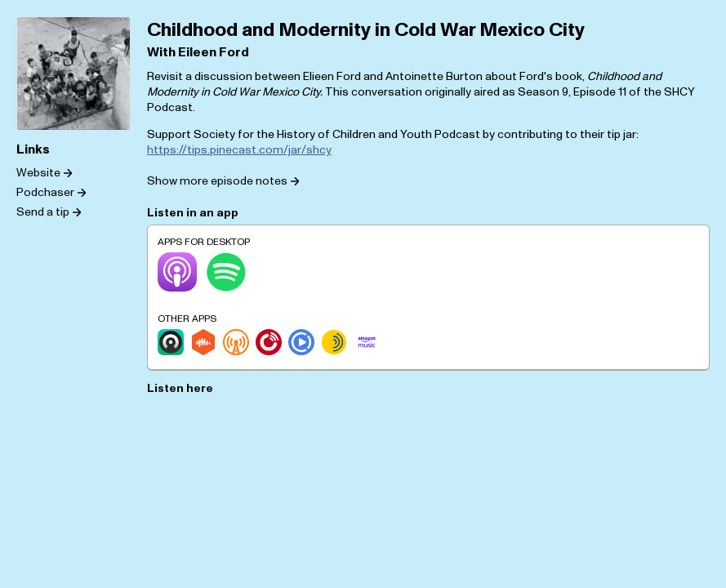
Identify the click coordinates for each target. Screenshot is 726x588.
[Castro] (171, 342)
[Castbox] (203, 342)
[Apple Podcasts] (177, 272)
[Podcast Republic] (301, 342)
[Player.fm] (269, 342)
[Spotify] (226, 272)
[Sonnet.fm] (334, 342)
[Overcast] (236, 342)
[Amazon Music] (367, 342)
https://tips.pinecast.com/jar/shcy (239, 150)
